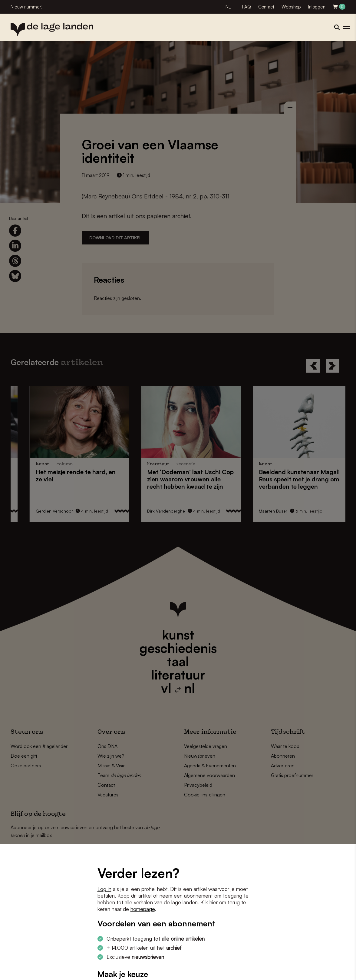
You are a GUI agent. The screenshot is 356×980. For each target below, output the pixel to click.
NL (228, 7)
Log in (104, 889)
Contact (266, 7)
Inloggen (317, 7)
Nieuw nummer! (26, 7)
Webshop (291, 7)
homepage (143, 909)
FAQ (247, 7)
